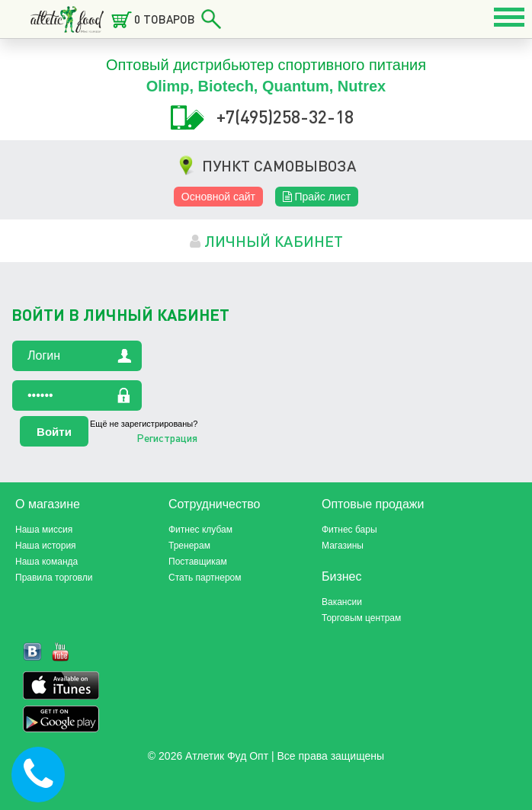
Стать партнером (205, 578)
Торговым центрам (361, 618)
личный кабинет (266, 241)
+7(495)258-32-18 (285, 116)
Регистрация (167, 437)
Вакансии (342, 602)
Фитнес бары (349, 530)
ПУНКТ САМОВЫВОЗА (279, 165)
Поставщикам (198, 562)
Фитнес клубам (200, 530)
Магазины (343, 546)
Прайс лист (317, 197)
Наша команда (46, 562)
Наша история (46, 546)
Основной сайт (218, 197)
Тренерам (189, 546)
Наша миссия (44, 530)
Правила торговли (54, 578)
